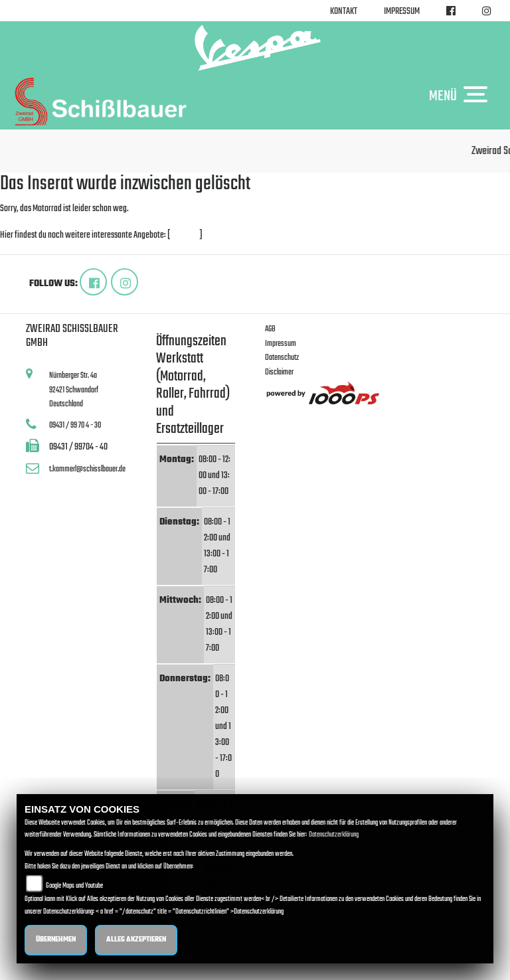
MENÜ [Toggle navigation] (462, 96)
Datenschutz (282, 358)
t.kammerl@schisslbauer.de (87, 469)
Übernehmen (56, 940)
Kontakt (344, 12)
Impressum (402, 12)
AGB (270, 329)
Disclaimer (279, 372)
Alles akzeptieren (136, 940)
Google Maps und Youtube (74, 886)
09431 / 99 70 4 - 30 (75, 425)
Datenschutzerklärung (334, 835)
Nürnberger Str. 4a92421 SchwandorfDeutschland (74, 390)
